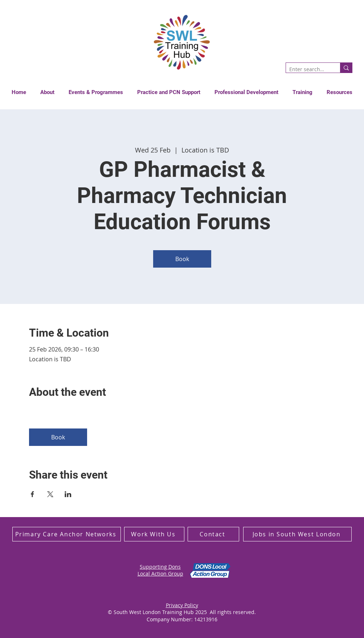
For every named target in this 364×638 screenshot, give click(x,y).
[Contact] (213, 534)
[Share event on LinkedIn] (68, 494)
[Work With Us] (154, 534)
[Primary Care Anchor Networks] (67, 534)
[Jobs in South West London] (297, 534)
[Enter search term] (307, 69)
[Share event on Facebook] (32, 494)
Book (182, 259)
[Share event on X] (50, 494)
